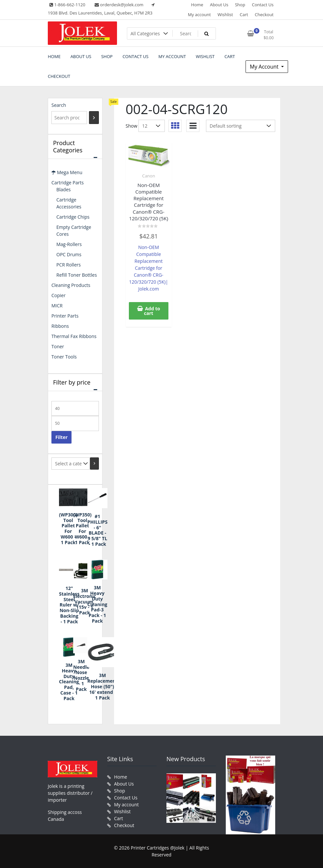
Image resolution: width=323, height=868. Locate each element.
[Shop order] (241, 126)
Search (59, 105)
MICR (57, 306)
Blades (63, 189)
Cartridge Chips (73, 217)
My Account (265, 67)
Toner (58, 346)
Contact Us (263, 5)
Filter (61, 437)
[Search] (94, 118)
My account (199, 15)
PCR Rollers (69, 265)
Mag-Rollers (69, 244)
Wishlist (225, 15)
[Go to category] (94, 464)
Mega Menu (67, 172)
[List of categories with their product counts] (71, 464)
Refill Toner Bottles (77, 275)
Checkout (264, 15)
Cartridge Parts (68, 183)
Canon (148, 176)
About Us (219, 5)
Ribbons (60, 326)
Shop (240, 5)
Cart (244, 15)
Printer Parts (65, 316)
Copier (59, 295)
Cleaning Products (71, 285)
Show (132, 126)
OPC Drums (69, 254)
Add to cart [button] (152, 311)
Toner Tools (64, 357)
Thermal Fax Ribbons (74, 336)
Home (197, 5)
